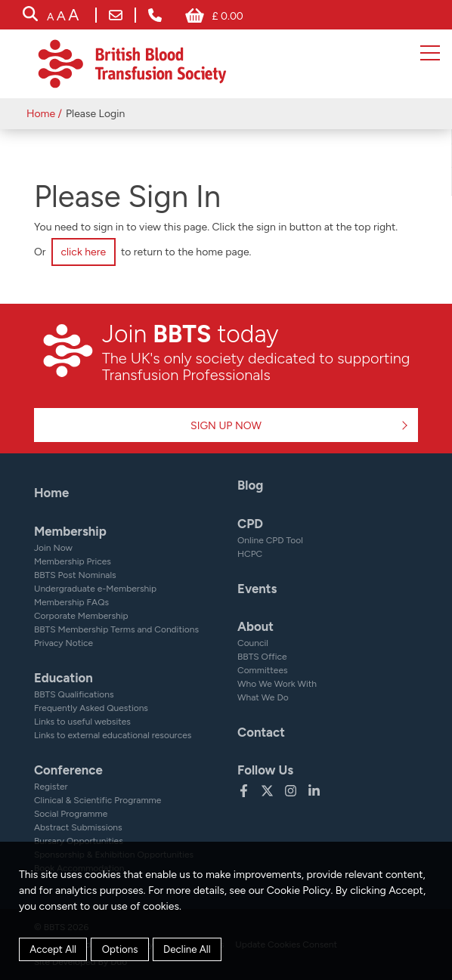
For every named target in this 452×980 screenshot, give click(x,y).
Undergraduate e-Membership (95, 589)
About (255, 626)
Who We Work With (277, 684)
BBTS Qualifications (74, 694)
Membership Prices (73, 561)
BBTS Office (262, 657)
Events (257, 589)
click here (83, 252)
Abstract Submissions (78, 827)
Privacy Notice (63, 643)
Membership (70, 531)
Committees (263, 670)
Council (253, 643)
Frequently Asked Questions (91, 708)
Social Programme (71, 814)
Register (51, 787)
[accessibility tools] (63, 16)
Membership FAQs (71, 602)
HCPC (250, 554)
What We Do (263, 697)
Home (41, 114)
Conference (68, 770)
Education (63, 678)
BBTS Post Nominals (75, 575)
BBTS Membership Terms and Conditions (116, 629)
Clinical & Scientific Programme (98, 800)
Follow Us (265, 770)
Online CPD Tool (270, 540)
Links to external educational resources (113, 735)
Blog (250, 485)
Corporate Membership (81, 616)
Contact (261, 732)
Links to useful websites (82, 722)
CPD (250, 524)
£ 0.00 (227, 16)
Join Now (53, 548)
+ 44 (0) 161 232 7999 (155, 15)
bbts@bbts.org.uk (116, 15)
